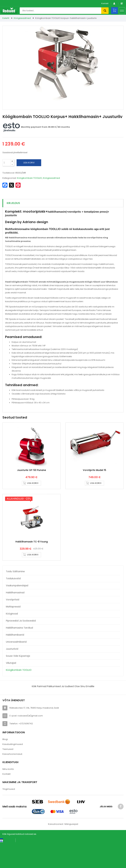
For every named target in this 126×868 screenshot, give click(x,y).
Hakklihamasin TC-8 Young (32, 567)
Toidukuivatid (13, 604)
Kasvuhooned (56, 849)
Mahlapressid (13, 632)
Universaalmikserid (16, 667)
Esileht (6, 18)
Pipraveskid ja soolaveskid (21, 646)
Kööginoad (12, 639)
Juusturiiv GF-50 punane (31, 483)
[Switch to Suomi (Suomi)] (5, 866)
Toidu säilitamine (15, 597)
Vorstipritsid (13, 625)
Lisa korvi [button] (33, 496)
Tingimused (9, 814)
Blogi (5, 765)
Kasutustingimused (13, 770)
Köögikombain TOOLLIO (19, 696)
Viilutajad (11, 689)
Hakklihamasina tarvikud (19, 653)
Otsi (105, 11)
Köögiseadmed (22, 18)
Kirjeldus (13, 203)
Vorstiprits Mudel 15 (94, 483)
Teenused (8, 774)
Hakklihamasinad (15, 618)
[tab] (63, 203)
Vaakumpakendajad (17, 611)
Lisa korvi (29, 163)
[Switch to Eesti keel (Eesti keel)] (6, 864)
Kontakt (105, 3)
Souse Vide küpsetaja (18, 681)
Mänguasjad (71, 849)
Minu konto (8, 794)
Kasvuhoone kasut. (13, 779)
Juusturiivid (12, 674)
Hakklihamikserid (15, 660)
